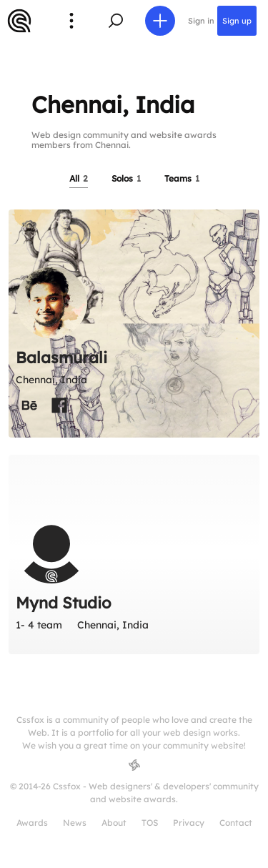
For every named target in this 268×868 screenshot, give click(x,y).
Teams (182, 178)
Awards (32, 823)
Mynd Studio (64, 603)
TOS (150, 823)
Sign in (201, 21)
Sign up (237, 21)
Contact (236, 823)
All (79, 178)
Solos (126, 178)
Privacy (189, 823)
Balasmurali (61, 357)
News (75, 823)
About (114, 823)
